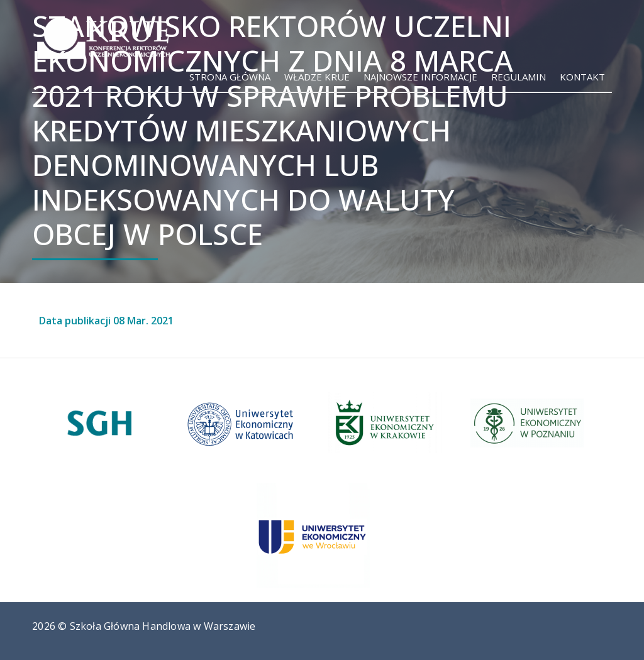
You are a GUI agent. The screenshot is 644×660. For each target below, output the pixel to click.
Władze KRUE (317, 77)
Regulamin (519, 77)
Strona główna (230, 77)
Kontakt (582, 77)
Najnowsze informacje (420, 77)
